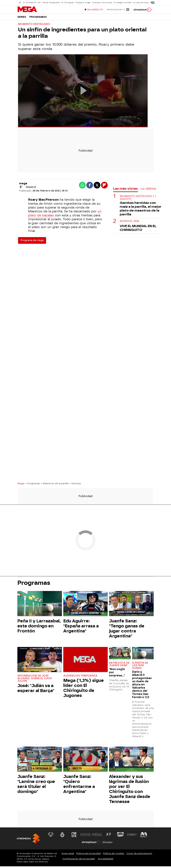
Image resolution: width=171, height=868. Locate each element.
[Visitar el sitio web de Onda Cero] (120, 836)
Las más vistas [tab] (125, 190)
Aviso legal (68, 855)
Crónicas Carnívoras (102, 3)
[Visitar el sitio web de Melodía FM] (144, 836)
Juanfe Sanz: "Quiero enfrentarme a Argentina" (79, 786)
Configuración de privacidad (79, 860)
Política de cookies (114, 855)
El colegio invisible (123, 3)
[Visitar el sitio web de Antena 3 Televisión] (51, 836)
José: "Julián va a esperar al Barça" (36, 690)
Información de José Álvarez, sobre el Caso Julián (35, 680)
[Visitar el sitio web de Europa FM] (132, 836)
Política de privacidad (88, 855)
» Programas (33, 485)
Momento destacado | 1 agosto (138, 199)
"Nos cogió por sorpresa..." (117, 674)
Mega (21, 485)
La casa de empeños (143, 3)
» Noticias (75, 485)
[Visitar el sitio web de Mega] (97, 836)
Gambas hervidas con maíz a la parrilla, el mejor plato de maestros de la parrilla (141, 210)
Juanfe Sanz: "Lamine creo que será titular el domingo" (36, 786)
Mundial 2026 (130, 223)
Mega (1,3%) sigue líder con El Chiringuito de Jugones (83, 690)
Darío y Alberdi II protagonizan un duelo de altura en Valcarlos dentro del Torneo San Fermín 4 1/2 (142, 686)
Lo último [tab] (148, 190)
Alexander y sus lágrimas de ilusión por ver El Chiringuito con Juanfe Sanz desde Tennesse (130, 791)
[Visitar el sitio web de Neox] (74, 836)
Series (22, 18)
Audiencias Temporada (80, 677)
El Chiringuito (68, 3)
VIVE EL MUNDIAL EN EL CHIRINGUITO (138, 230)
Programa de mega (32, 242)
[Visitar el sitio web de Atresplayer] (91, 844)
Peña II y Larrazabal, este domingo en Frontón (39, 628)
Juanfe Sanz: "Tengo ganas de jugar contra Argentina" (127, 630)
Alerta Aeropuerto (51, 3)
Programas (38, 18)
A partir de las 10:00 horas (140, 667)
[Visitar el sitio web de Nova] (85, 836)
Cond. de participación (139, 855)
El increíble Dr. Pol (32, 3)
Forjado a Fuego (83, 3)
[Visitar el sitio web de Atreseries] (109, 836)
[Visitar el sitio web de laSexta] (62, 836)
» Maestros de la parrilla (55, 485)
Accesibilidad (106, 860)
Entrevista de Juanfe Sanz (119, 666)
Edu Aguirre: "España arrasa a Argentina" (81, 628)
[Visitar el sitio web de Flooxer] (108, 844)
